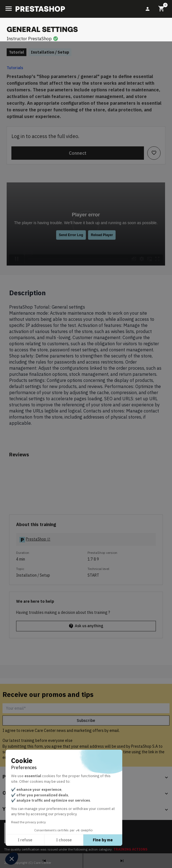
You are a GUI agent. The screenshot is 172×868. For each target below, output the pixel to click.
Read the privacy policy (28, 822)
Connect (78, 153)
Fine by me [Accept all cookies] (103, 840)
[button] (12, 859)
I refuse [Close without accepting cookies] (25, 840)
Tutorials (15, 68)
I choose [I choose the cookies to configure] (64, 840)
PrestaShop (40, 39)
